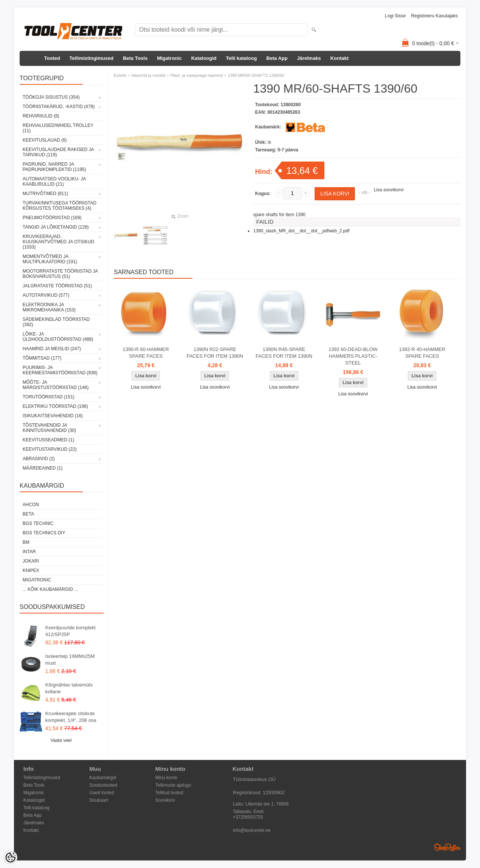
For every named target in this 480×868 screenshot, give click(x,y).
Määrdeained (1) (43, 468)
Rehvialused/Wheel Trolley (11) (58, 128)
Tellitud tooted (169, 793)
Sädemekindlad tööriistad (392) (56, 322)
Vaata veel (61, 740)
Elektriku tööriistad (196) (55, 406)
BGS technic (38, 523)
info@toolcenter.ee (252, 830)
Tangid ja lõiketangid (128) (56, 227)
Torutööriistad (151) (49, 397)
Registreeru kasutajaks (434, 16)
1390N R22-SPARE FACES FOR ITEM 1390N (215, 353)
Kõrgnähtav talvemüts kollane (69, 688)
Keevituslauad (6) (45, 140)
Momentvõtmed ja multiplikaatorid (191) (50, 259)
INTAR (29, 552)
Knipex (31, 571)
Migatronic (170, 58)
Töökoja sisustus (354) (51, 97)
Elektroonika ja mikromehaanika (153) (49, 307)
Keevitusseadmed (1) (48, 440)
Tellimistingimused (91, 58)
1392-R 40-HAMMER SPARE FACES (422, 353)
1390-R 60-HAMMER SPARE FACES (146, 353)
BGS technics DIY (44, 533)
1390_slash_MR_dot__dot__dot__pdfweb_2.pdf (301, 231)
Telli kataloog (242, 58)
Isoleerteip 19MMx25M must (70, 660)
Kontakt (339, 58)
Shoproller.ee (447, 847)
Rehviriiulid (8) (41, 116)
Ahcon (31, 505)
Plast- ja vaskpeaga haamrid (196, 75)
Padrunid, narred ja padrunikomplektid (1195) (54, 167)
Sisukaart (99, 800)
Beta (28, 514)
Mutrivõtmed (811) (45, 194)
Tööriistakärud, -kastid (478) (59, 107)
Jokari (31, 561)
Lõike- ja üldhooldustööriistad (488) (58, 337)
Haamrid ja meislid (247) (52, 349)
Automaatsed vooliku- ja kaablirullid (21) (54, 182)
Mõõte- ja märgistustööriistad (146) (56, 385)
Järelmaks (309, 58)
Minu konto (166, 778)
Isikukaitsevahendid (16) (53, 416)
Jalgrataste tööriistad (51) (57, 286)
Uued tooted (102, 793)
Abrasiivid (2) (39, 459)
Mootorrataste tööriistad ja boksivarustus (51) (60, 274)
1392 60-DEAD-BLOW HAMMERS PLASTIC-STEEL (353, 356)
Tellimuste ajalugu (173, 785)
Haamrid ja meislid (148, 75)
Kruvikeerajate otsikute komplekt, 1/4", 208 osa (71, 717)
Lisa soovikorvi (389, 190)
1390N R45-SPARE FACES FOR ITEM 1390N (284, 353)
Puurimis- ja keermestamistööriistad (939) (60, 370)
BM (26, 542)
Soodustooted (103, 785)
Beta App (277, 58)
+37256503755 (248, 817)
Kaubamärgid (103, 778)
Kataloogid (204, 58)
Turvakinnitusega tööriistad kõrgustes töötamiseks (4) (60, 206)
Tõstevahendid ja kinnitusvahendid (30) (49, 428)
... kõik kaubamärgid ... (50, 589)
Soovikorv (165, 800)
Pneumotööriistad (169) (52, 218)
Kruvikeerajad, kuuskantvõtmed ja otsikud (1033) (58, 242)
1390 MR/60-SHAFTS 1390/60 (256, 75)
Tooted (52, 58)
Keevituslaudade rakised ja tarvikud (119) (58, 152)
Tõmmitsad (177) (42, 358)
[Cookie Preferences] (11, 857)
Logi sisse (395, 16)
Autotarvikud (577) (46, 295)
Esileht (120, 75)
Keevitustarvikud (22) (50, 449)
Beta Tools (135, 58)
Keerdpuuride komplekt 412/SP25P (70, 631)
